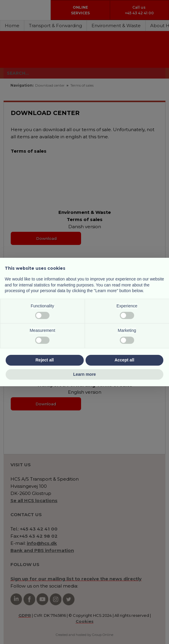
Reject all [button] (45, 360)
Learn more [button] (84, 374)
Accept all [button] (124, 360)
